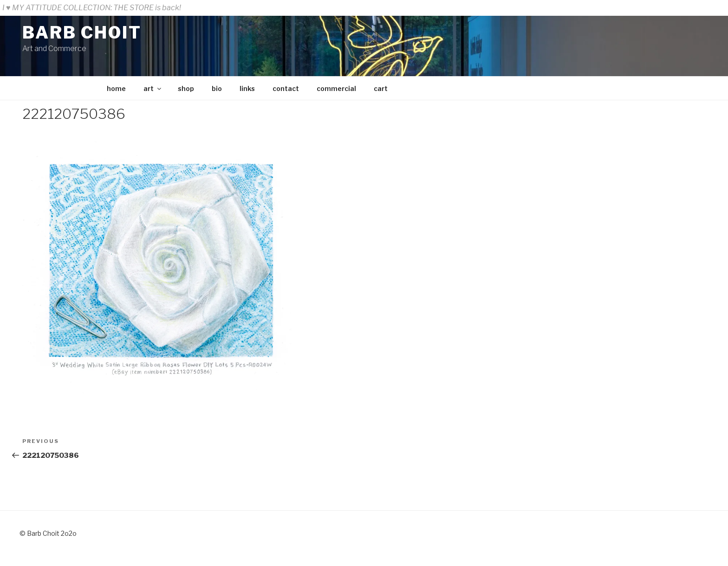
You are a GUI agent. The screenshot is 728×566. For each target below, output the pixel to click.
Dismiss (711, 8)
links (247, 88)
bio (217, 88)
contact (286, 88)
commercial (336, 88)
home (116, 88)
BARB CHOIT (82, 33)
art (153, 88)
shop (186, 88)
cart (381, 88)
